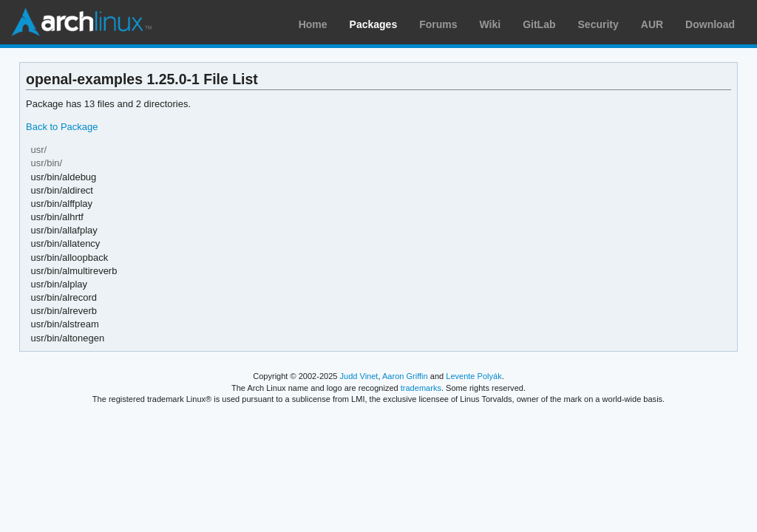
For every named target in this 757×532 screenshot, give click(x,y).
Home (313, 24)
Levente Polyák (473, 376)
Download (710, 24)
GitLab (539, 24)
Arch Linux (81, 22)
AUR (652, 24)
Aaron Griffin (405, 376)
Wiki (490, 24)
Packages (374, 24)
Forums (438, 24)
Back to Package (62, 127)
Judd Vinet (359, 376)
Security (598, 24)
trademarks (421, 388)
